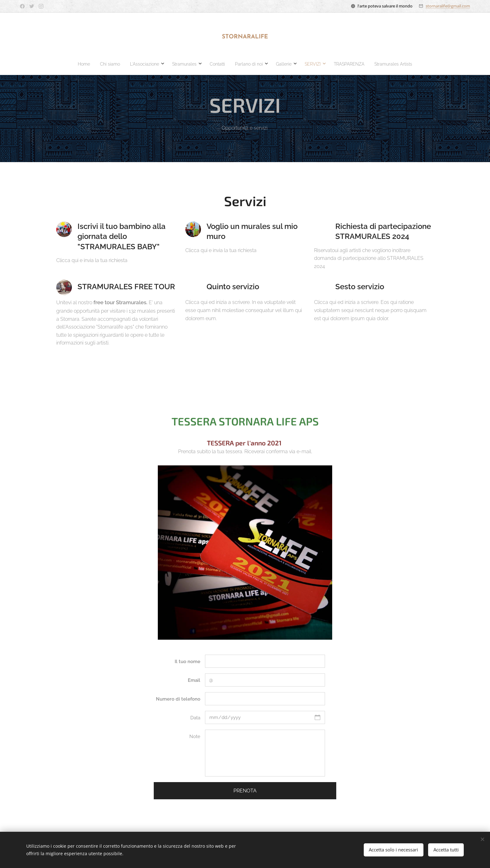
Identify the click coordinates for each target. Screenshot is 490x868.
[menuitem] (195, 64)
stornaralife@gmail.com (448, 6)
